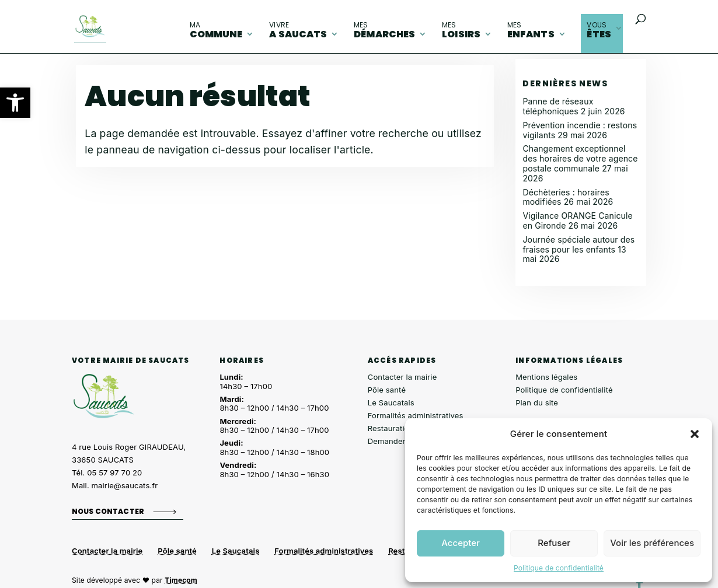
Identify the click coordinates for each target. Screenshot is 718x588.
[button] (15, 103)
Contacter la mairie (402, 377)
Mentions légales (546, 377)
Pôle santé (387, 390)
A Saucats (298, 30)
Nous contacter (108, 511)
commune (216, 30)
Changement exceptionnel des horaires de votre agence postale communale (580, 158)
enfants (531, 30)
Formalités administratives (416, 415)
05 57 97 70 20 (114, 473)
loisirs (461, 30)
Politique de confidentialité (559, 568)
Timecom (181, 580)
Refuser (554, 543)
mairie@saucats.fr (125, 485)
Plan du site (537, 402)
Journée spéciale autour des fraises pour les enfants (578, 244)
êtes (599, 30)
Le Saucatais (391, 402)
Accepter (461, 543)
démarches (384, 30)
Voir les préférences (652, 543)
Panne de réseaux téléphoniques (558, 106)
